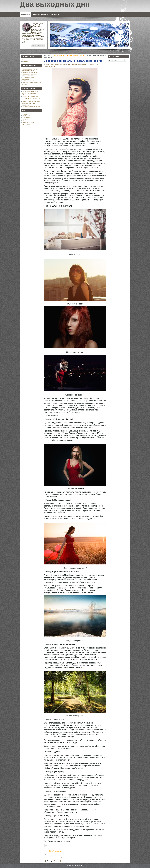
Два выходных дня (38, 46)
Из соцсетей (55, 14)
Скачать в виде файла (55, 852)
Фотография (25, 14)
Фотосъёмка (27, 116)
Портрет (25, 119)
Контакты (25, 62)
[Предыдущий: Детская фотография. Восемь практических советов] (47, 846)
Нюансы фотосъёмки (75, 55)
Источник (51, 850)
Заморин (26, 114)
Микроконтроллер (28, 122)
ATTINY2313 (27, 124)
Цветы (25, 121)
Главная (25, 60)
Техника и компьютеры (40, 14)
